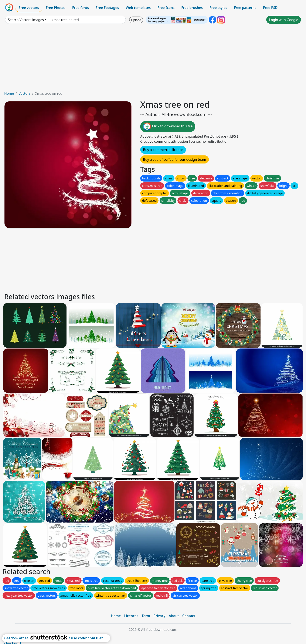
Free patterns (245, 8)
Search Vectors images (26, 20)
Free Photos (55, 8)
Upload (136, 20)
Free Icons (166, 8)
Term (146, 616)
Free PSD (270, 8)
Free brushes (192, 8)
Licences (131, 616)
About (174, 616)
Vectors (24, 93)
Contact (189, 616)
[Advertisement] (153, 59)
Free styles (218, 8)
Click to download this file (168, 127)
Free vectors (29, 8)
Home (9, 93)
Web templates (138, 8)
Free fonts (81, 8)
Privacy (159, 616)
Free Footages (107, 8)
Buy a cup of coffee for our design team (175, 159)
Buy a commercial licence (163, 150)
